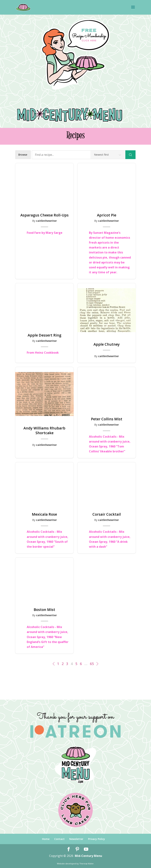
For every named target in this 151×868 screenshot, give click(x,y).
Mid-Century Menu (88, 856)
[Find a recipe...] (79, 155)
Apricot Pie (107, 215)
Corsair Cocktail (107, 514)
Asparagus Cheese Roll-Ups (44, 215)
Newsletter (76, 839)
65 (92, 664)
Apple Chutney (107, 344)
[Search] (130, 155)
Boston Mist (44, 610)
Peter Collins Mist (107, 419)
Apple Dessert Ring (44, 335)
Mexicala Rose (44, 514)
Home (46, 839)
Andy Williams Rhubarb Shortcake (44, 431)
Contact (59, 839)
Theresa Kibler (87, 864)
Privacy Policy (97, 839)
